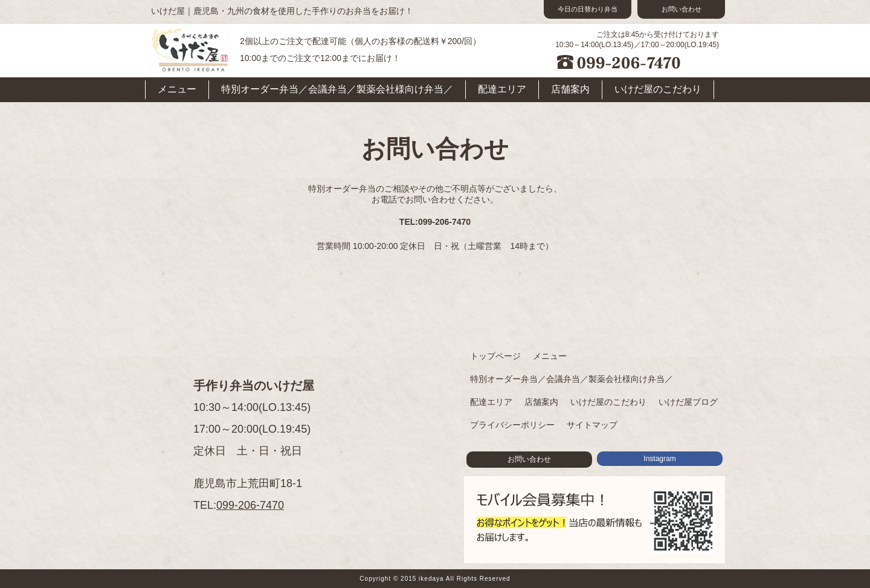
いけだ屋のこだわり (658, 89)
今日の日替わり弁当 (588, 9)
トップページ (495, 356)
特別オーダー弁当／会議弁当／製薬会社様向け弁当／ (337, 89)
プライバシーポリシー (512, 425)
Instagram (659, 459)
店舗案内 (570, 89)
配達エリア (502, 89)
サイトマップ (592, 425)
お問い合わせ (681, 9)
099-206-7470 (250, 505)
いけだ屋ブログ (688, 402)
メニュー (177, 89)
